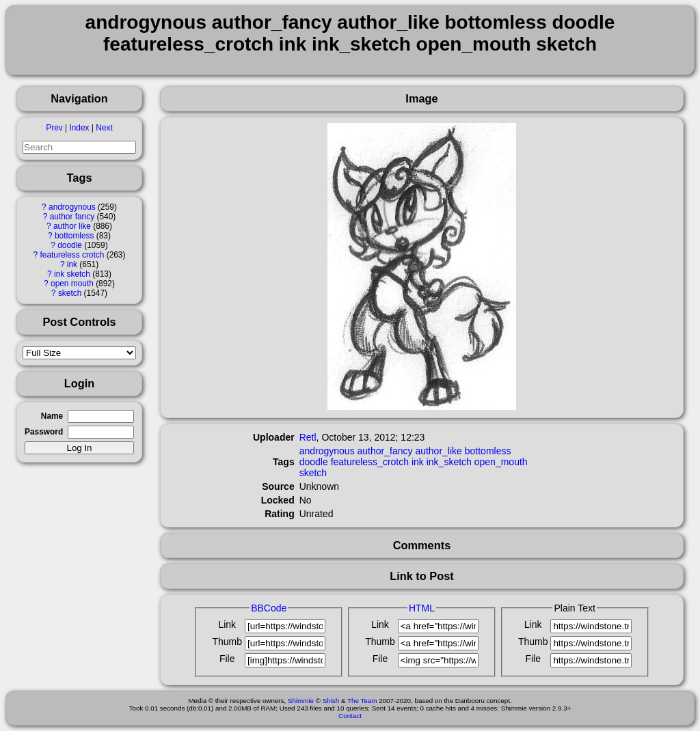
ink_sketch (449, 462)
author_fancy (385, 451)
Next (104, 128)
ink (72, 264)
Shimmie (301, 701)
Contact (350, 716)
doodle (70, 245)
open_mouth (501, 462)
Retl (308, 437)
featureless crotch (72, 255)
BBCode (269, 608)
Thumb (227, 642)
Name (52, 416)
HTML (422, 608)
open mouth (72, 284)
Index (79, 128)
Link (227, 624)
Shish (331, 701)
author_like (439, 451)
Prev (54, 128)
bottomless (75, 236)
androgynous (72, 207)
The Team (362, 701)
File (227, 659)
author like (72, 226)
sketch (70, 293)
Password (44, 432)
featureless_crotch (370, 462)
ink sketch (72, 274)
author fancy (72, 217)
